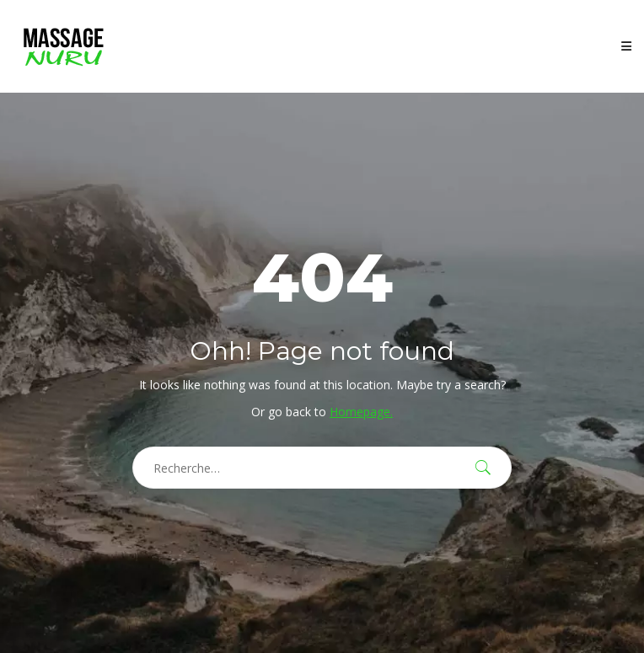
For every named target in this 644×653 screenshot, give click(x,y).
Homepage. (361, 412)
